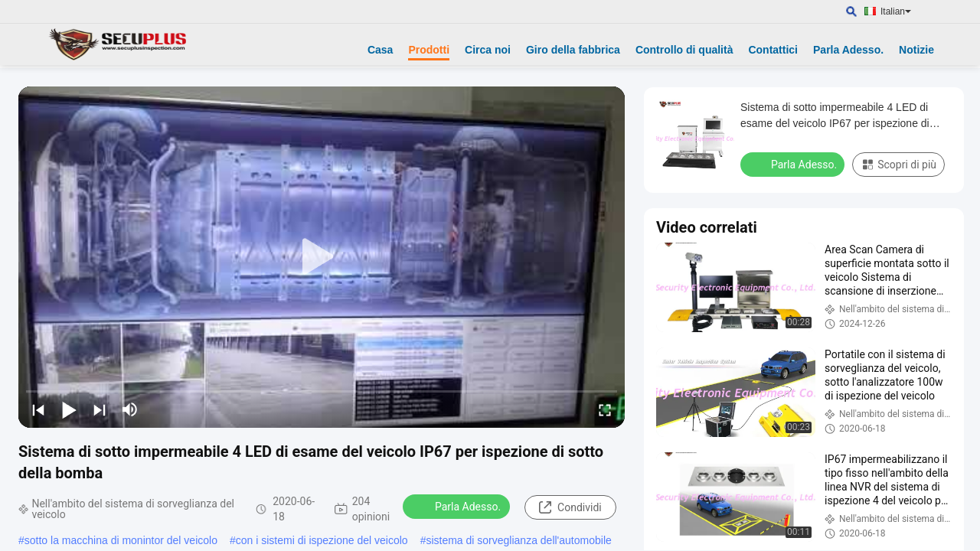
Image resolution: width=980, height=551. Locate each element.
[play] (322, 257)
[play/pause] (69, 409)
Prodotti (429, 50)
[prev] (38, 409)
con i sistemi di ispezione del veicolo (322, 540)
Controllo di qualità (684, 50)
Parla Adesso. (848, 50)
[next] (100, 409)
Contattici (773, 50)
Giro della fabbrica (573, 50)
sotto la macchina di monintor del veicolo (121, 540)
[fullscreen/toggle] (605, 409)
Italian (896, 11)
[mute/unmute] (130, 409)
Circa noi (488, 50)
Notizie (916, 50)
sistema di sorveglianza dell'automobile (518, 540)
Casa (380, 50)
